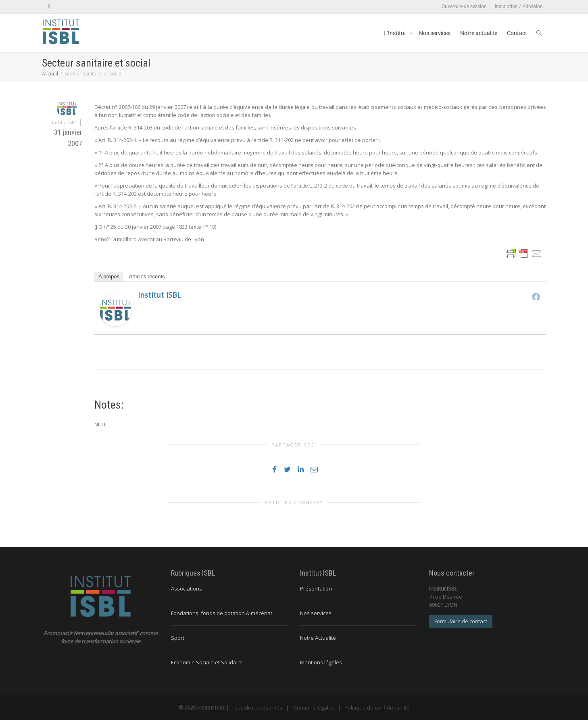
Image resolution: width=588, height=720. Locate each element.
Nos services (435, 33)
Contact (517, 33)
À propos (109, 277)
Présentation (316, 589)
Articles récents (147, 277)
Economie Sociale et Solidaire (207, 662)
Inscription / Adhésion (519, 6)
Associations (187, 589)
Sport (178, 638)
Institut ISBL (160, 295)
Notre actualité (479, 33)
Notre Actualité (318, 638)
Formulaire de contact (461, 621)
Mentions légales (321, 662)
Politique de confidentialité (377, 707)
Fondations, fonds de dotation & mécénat (222, 613)
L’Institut (395, 33)
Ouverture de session (464, 6)
